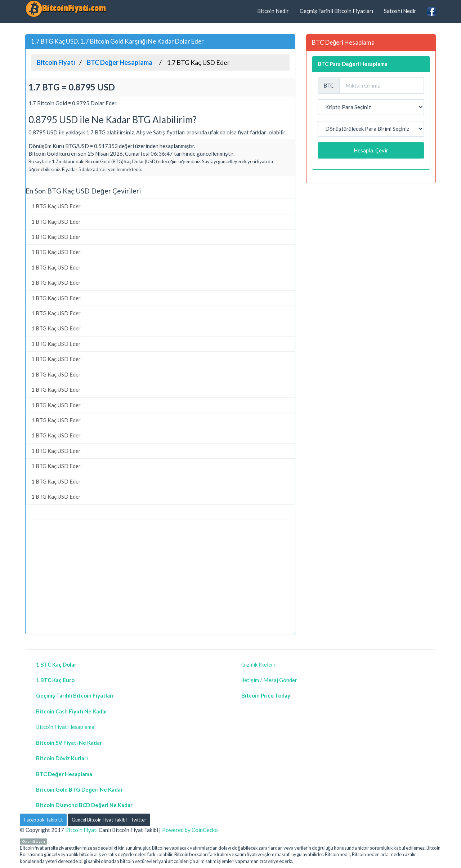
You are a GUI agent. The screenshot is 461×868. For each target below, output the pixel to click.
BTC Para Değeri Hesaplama (353, 64)
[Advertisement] (160, 578)
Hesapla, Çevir (371, 150)
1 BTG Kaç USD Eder (56, 206)
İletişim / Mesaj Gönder (269, 680)
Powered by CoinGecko (190, 830)
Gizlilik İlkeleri (258, 664)
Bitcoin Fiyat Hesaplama (65, 727)
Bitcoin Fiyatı (81, 830)
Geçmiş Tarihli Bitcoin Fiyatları (337, 11)
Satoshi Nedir (400, 11)
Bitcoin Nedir (273, 11)
